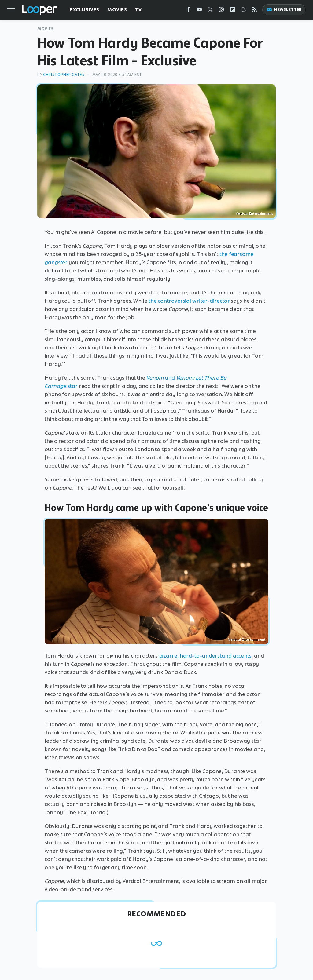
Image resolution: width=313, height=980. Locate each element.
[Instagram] (221, 11)
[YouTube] (199, 11)
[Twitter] (210, 11)
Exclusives (85, 10)
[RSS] (254, 11)
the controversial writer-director (189, 301)
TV (138, 10)
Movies (117, 10)
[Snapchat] (243, 11)
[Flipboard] (232, 11)
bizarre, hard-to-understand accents (205, 656)
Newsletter (284, 10)
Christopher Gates (64, 75)
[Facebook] (188, 11)
